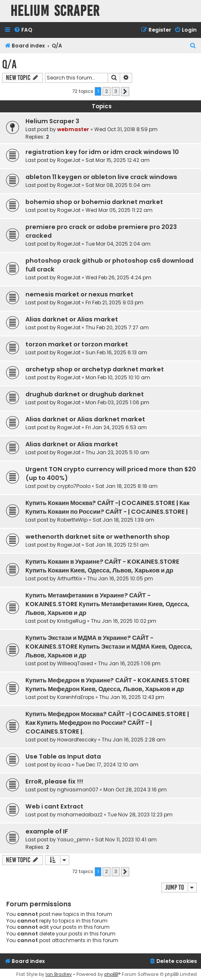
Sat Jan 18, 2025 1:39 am (123, 520)
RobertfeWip (72, 520)
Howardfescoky (77, 740)
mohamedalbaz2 (80, 815)
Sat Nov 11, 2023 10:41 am (126, 839)
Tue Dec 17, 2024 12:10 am (107, 765)
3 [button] (116, 91)
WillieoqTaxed (75, 663)
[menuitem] (23, 30)
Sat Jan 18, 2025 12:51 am (117, 545)
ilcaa (64, 765)
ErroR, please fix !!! (54, 781)
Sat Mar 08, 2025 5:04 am (118, 185)
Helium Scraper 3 (52, 121)
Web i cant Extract (54, 806)
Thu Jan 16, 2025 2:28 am (134, 740)
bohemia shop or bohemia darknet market (94, 202)
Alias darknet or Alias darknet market (85, 419)
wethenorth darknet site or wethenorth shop (98, 537)
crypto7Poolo (74, 486)
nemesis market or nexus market (79, 294)
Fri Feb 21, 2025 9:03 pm (114, 302)
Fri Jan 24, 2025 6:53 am (116, 427)
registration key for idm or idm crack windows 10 (102, 152)
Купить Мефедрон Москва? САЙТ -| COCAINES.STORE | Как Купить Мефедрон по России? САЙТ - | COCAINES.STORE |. (107, 723)
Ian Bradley (59, 974)
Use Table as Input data (63, 756)
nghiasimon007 (78, 790)
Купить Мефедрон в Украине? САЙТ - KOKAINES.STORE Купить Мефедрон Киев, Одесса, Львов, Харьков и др (108, 685)
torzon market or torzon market (77, 344)
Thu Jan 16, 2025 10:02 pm (124, 621)
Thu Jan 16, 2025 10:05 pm (120, 578)
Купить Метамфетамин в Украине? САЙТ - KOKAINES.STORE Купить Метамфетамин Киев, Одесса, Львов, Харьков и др (107, 604)
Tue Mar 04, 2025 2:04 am (118, 244)
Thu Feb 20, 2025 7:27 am (117, 327)
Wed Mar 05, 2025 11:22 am (119, 210)
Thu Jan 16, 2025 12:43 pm (132, 697)
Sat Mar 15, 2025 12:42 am (118, 160)
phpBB (111, 974)
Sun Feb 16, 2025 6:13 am (116, 352)
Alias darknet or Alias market (72, 319)
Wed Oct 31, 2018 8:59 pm (126, 129)
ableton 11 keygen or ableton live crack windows (101, 177)
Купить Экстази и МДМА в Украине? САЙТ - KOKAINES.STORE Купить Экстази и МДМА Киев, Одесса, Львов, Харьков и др (109, 647)
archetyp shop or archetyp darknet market (95, 369)
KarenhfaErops (76, 697)
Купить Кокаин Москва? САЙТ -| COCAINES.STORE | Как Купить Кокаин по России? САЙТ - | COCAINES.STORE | (108, 507)
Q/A (9, 64)
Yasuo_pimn (74, 839)
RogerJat (69, 160)
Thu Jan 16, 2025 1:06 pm (129, 663)
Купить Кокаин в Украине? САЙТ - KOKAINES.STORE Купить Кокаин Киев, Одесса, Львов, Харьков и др (102, 566)
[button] (125, 92)
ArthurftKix (70, 578)
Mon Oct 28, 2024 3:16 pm (135, 790)
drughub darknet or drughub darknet (85, 394)
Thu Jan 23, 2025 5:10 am (117, 452)
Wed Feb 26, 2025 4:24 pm (118, 277)
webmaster (73, 129)
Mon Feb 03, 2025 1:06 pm (117, 402)
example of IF (47, 831)
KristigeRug (72, 621)
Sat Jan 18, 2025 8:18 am (127, 486)
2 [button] (107, 91)
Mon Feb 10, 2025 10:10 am (118, 377)
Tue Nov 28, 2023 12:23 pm (140, 815)
